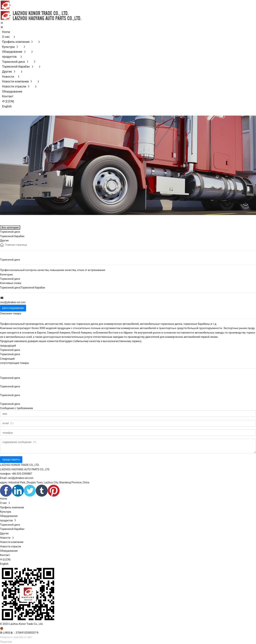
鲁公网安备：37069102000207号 (19, 633)
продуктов (18, 219)
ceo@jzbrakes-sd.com (13, 302)
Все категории (10, 227)
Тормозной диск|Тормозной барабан (23, 288)
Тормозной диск (10, 279)
